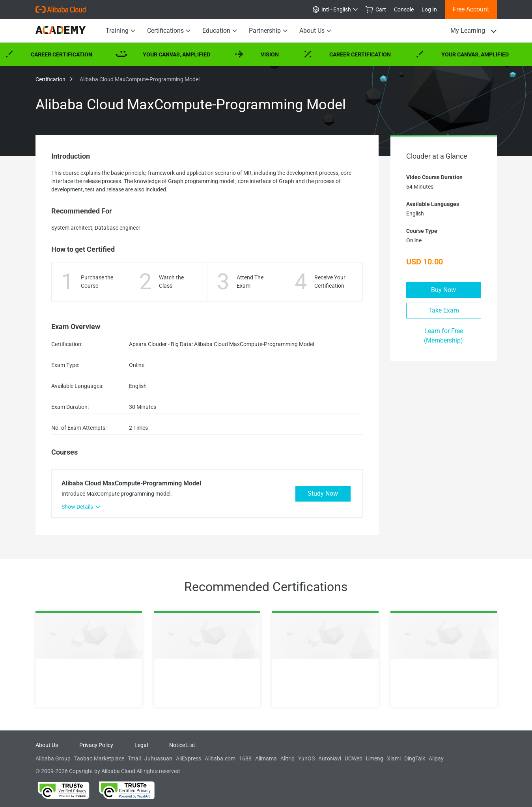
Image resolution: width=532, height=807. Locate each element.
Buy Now (443, 290)
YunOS (306, 758)
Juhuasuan (158, 758)
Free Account (471, 9)
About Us (315, 31)
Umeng (375, 758)
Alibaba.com (220, 758)
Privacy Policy (96, 745)
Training (120, 31)
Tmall (134, 758)
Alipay (436, 758)
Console (404, 9)
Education (220, 31)
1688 (245, 758)
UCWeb (354, 758)
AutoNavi (330, 758)
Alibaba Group (53, 758)
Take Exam (444, 310)
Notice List (182, 745)
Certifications (169, 31)
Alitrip (287, 758)
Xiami (394, 758)
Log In (429, 9)
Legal (141, 745)
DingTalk (415, 758)
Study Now (323, 493)
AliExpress (189, 758)
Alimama (266, 758)
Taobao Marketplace (99, 758)
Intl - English (335, 9)
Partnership (268, 31)
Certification (54, 79)
